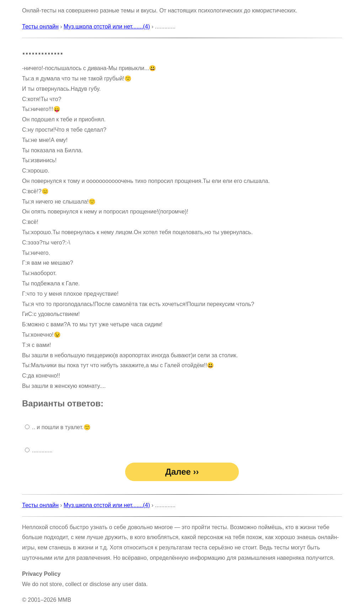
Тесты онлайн (40, 27)
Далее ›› (182, 472)
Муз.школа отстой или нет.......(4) (107, 27)
